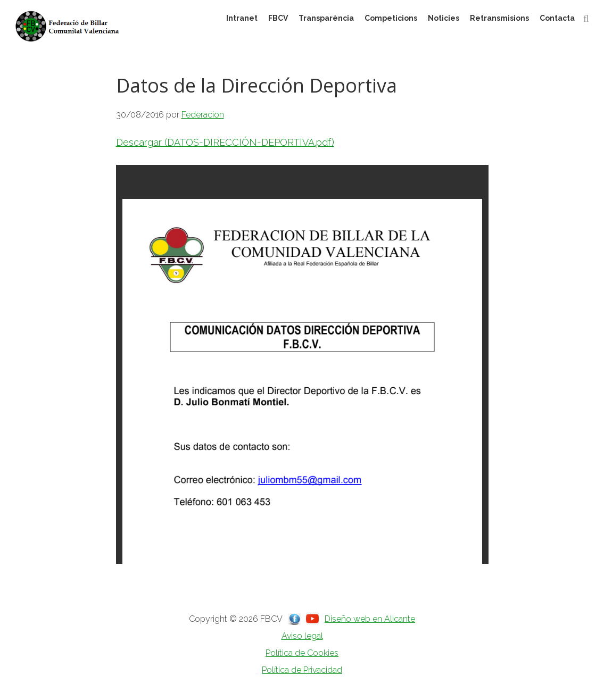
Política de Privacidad (302, 670)
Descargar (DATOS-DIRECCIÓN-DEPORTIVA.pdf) (225, 142)
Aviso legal (302, 636)
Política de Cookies (302, 653)
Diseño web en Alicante (370, 619)
